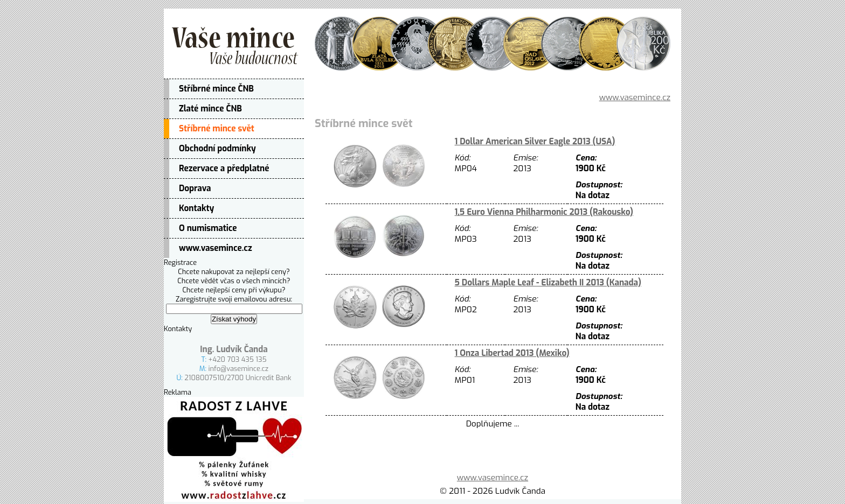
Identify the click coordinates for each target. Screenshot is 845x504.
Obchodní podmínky (217, 149)
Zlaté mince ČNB (210, 109)
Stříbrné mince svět (217, 129)
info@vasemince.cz (239, 369)
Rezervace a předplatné (224, 169)
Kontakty (196, 208)
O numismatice (208, 228)
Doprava (195, 188)
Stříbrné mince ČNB (216, 89)
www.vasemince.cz (216, 248)
